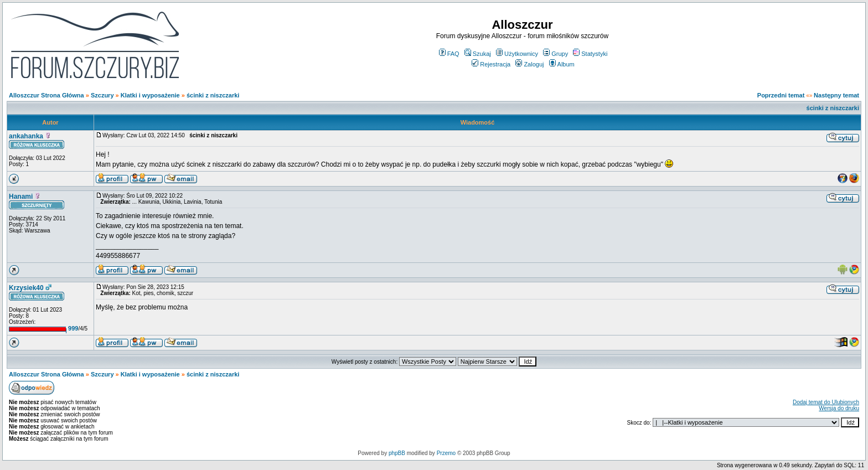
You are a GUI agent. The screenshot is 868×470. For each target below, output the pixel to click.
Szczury (102, 95)
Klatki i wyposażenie (150, 95)
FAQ (449, 54)
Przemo (446, 453)
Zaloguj (529, 64)
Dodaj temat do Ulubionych (826, 402)
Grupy (556, 54)
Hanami (21, 197)
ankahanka (26, 136)
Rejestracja (491, 64)
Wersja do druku (839, 408)
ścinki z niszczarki (213, 95)
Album (562, 64)
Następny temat (836, 95)
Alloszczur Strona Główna (46, 95)
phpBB (397, 453)
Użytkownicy (517, 54)
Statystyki (590, 54)
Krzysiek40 (26, 288)
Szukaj (478, 54)
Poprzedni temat (781, 95)
